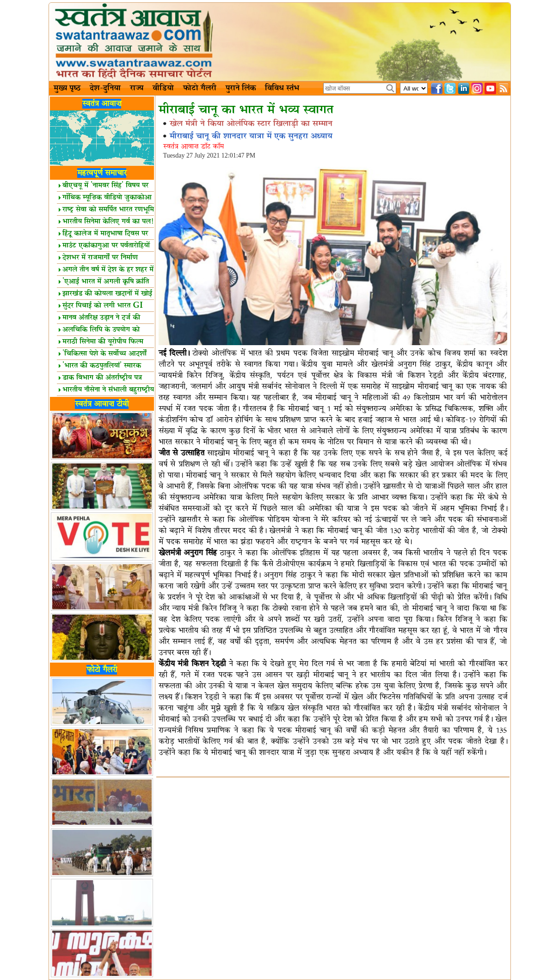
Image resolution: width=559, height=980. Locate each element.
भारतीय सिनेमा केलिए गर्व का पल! (106, 222)
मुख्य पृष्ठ (67, 88)
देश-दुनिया (105, 88)
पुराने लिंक (241, 88)
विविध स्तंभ (282, 88)
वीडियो (163, 88)
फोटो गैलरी (200, 88)
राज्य (137, 88)
